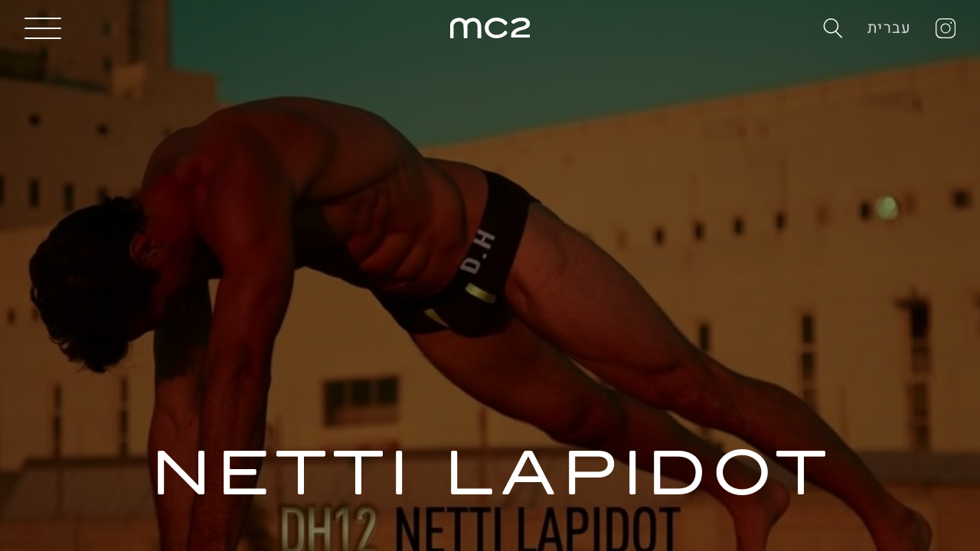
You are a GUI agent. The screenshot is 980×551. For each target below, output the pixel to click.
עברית (889, 28)
